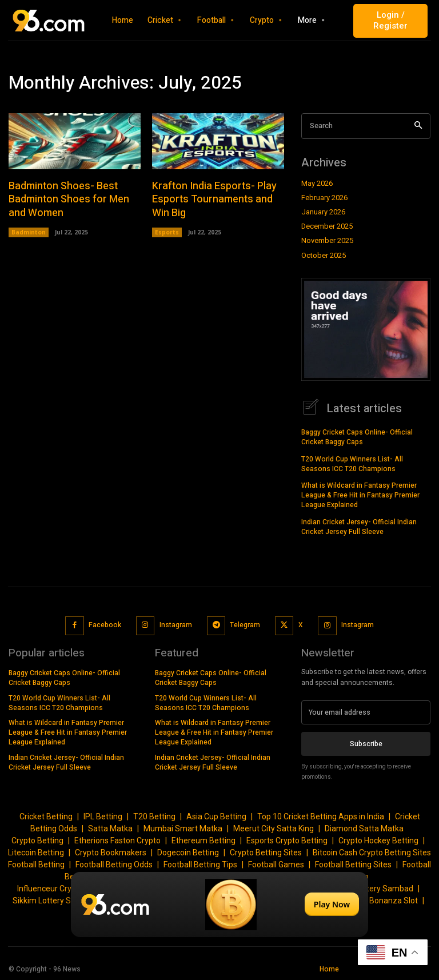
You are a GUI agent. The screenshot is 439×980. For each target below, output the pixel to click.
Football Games (276, 864)
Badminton (29, 232)
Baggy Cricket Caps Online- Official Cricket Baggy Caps (357, 437)
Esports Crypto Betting (287, 840)
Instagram (176, 624)
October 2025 (324, 256)
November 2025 (327, 241)
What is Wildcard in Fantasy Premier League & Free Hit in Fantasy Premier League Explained (360, 495)
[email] (366, 712)
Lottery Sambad (384, 888)
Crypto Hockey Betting (378, 840)
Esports (167, 232)
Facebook (105, 624)
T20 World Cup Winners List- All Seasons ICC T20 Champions (352, 463)
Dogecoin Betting (188, 852)
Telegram (245, 624)
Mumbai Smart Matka (183, 828)
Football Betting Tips (200, 864)
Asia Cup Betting (216, 816)
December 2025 (327, 226)
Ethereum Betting (203, 840)
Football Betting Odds (114, 864)
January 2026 (323, 212)
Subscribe (366, 743)
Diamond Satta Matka (364, 828)
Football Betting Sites (353, 864)
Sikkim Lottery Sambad (55, 900)
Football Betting (36, 864)
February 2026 (324, 198)
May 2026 (317, 184)
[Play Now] (219, 905)
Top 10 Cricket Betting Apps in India (321, 816)
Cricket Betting (46, 816)
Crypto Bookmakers (111, 852)
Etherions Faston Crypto (117, 840)
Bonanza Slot (394, 900)
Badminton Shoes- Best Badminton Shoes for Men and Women (69, 199)
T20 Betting (154, 816)
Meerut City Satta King (274, 828)
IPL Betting (103, 816)
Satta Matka (110, 828)
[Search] (418, 126)
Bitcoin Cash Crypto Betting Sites (372, 852)
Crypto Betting (37, 840)
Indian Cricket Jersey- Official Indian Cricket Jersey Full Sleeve (359, 526)
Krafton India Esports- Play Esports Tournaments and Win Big (214, 199)
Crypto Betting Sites (266, 852)
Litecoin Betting (36, 852)
